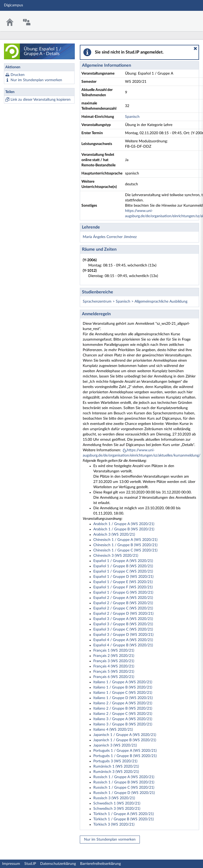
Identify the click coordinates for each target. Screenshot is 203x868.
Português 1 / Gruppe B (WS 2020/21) (125, 756)
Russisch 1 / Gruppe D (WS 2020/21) (124, 793)
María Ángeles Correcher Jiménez (110, 237)
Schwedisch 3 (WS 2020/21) (117, 809)
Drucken (18, 75)
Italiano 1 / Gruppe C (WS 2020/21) (123, 693)
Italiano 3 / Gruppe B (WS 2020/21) (123, 724)
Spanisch (132, 117)
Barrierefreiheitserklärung (100, 864)
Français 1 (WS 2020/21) (114, 651)
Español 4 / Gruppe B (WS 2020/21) (123, 645)
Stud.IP (30, 864)
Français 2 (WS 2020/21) (114, 656)
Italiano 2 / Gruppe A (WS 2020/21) (123, 703)
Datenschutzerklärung (58, 864)
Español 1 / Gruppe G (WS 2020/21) (123, 593)
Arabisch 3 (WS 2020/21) (114, 535)
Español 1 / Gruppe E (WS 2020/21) (123, 582)
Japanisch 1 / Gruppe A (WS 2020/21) (125, 735)
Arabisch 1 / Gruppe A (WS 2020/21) (124, 524)
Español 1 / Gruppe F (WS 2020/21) (123, 587)
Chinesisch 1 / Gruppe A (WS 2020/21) (125, 540)
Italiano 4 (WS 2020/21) (113, 730)
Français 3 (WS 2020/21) (114, 661)
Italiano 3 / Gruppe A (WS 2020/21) (123, 719)
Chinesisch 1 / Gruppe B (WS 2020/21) (125, 545)
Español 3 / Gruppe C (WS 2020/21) (123, 629)
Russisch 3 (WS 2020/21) (114, 798)
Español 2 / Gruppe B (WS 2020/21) (123, 603)
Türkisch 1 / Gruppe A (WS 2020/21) (124, 814)
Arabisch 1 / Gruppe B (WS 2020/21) (124, 529)
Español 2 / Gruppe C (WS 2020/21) (123, 608)
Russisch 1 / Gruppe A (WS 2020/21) (124, 777)
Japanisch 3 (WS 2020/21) (115, 745)
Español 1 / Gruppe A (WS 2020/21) (123, 561)
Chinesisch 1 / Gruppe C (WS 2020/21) (125, 550)
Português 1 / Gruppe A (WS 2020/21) (125, 751)
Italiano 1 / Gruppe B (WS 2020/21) (123, 687)
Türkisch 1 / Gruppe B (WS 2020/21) (124, 819)
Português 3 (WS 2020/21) (115, 761)
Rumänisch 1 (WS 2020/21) (116, 767)
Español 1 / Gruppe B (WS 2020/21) (123, 566)
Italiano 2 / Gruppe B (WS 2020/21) (123, 709)
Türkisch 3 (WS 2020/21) (114, 825)
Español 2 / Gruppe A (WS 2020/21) (123, 598)
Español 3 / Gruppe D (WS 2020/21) (123, 635)
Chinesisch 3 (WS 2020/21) (116, 556)
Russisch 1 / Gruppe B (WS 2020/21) (124, 782)
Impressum (11, 864)
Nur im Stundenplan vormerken (36, 80)
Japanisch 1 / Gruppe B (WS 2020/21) (125, 740)
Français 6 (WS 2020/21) (114, 677)
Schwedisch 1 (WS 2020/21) (117, 803)
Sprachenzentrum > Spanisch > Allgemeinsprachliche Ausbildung (135, 302)
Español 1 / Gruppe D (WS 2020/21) (123, 577)
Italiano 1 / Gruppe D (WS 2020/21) (123, 698)
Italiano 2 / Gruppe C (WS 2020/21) (123, 714)
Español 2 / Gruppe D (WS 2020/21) (123, 614)
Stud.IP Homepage (183, 18)
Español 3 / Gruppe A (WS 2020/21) (123, 619)
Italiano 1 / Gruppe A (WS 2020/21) (123, 682)
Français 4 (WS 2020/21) (114, 666)
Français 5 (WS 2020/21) (114, 672)
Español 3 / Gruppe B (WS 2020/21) (123, 624)
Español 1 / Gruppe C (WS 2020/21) (123, 571)
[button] (195, 49)
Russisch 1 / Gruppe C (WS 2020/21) (124, 788)
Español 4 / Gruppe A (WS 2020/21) (123, 640)
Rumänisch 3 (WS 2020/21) (116, 772)
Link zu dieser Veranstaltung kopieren (41, 100)
